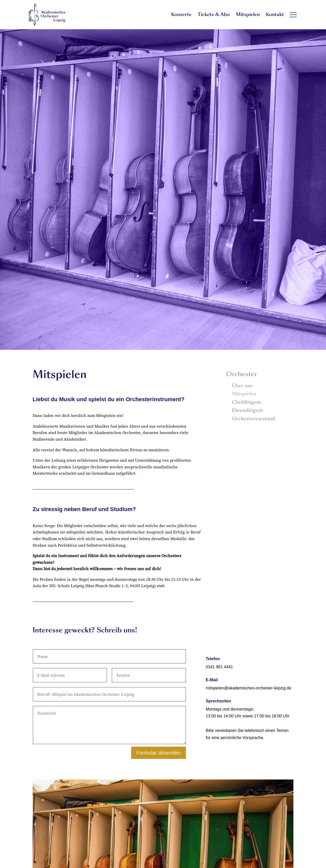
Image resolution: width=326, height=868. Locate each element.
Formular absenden (159, 753)
